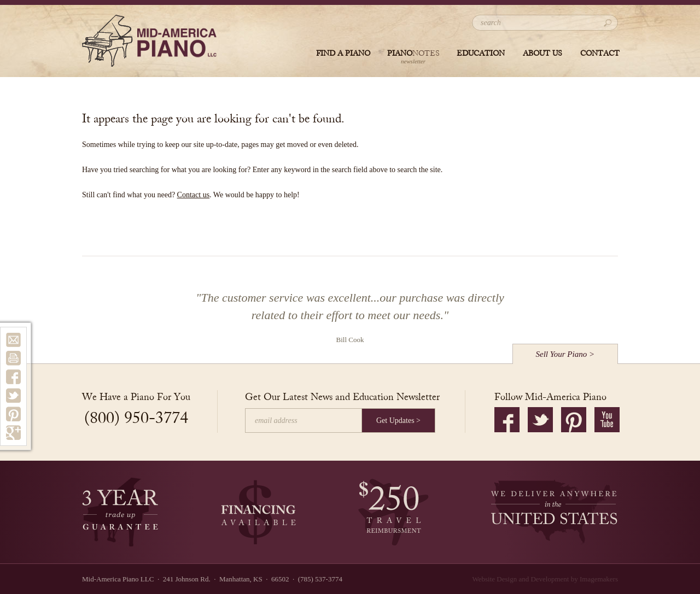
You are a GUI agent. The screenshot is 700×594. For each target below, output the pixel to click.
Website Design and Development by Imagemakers (545, 579)
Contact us (194, 195)
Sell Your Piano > (565, 354)
